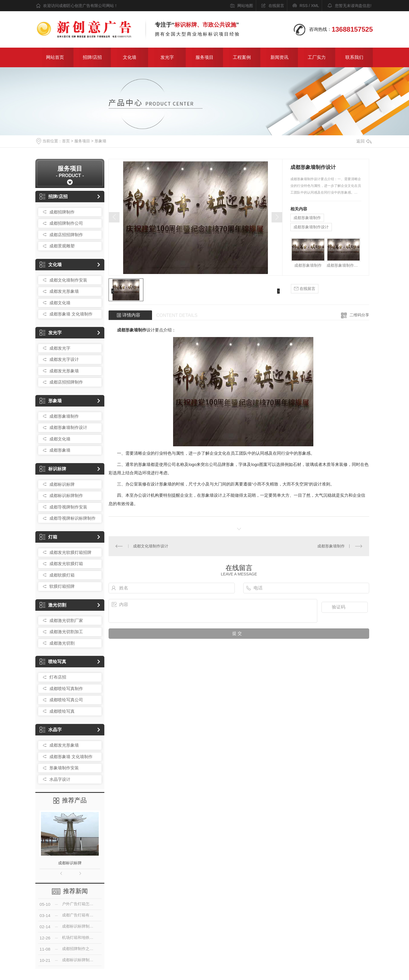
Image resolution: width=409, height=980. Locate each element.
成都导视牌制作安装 (68, 507)
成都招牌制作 (62, 212)
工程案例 (242, 57)
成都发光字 (60, 348)
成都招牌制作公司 (66, 223)
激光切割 (53, 605)
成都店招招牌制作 (66, 235)
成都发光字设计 (64, 359)
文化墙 (130, 57)
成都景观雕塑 (62, 246)
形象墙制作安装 (64, 768)
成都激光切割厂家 (66, 620)
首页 (66, 141)
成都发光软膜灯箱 (66, 564)
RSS (304, 6)
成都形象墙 (60, 450)
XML (315, 6)
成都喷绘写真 (62, 711)
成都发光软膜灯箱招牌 (70, 552)
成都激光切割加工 (66, 632)
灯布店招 (58, 677)
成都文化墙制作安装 (68, 280)
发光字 (167, 57)
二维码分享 (359, 315)
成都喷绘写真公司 (66, 700)
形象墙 (100, 141)
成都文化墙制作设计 (151, 546)
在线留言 (276, 6)
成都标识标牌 (62, 484)
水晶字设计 (60, 779)
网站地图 (245, 6)
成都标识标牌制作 (66, 495)
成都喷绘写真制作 (66, 688)
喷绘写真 (53, 662)
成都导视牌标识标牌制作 (73, 518)
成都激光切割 (62, 643)
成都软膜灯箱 (62, 575)
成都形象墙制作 (64, 416)
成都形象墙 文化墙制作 (71, 314)
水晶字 (51, 730)
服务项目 (204, 57)
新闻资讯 (279, 57)
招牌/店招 (92, 57)
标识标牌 (53, 469)
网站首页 (55, 57)
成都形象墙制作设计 (68, 427)
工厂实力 (317, 57)
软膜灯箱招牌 (62, 586)
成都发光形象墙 (64, 291)
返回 (364, 141)
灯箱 (48, 537)
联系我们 (354, 57)
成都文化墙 (60, 303)
